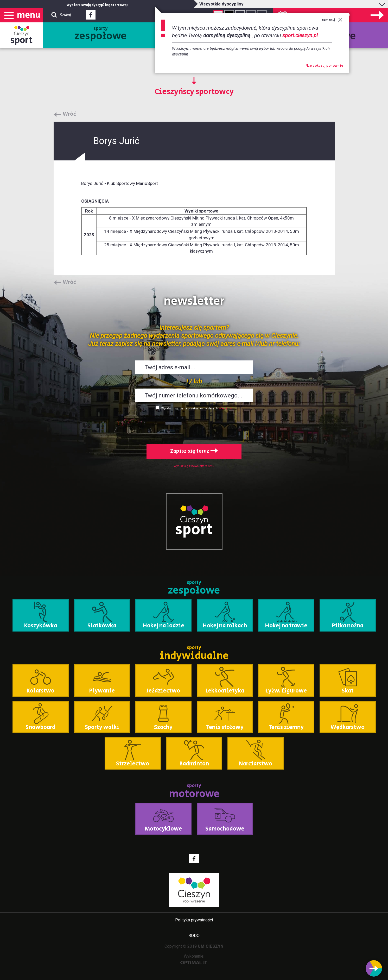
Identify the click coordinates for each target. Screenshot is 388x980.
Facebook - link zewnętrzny (91, 16)
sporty (101, 34)
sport (22, 40)
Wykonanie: (194, 959)
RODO (194, 936)
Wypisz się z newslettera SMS (194, 466)
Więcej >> (225, 408)
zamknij (332, 20)
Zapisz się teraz (194, 451)
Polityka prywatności (194, 920)
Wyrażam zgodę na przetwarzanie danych (190, 408)
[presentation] (194, 426)
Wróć (69, 114)
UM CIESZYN (211, 946)
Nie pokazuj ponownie (324, 66)
